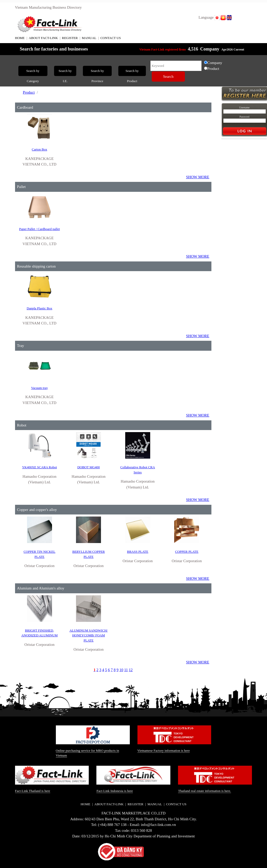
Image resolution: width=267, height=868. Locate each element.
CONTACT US (111, 38)
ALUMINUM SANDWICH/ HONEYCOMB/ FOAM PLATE (88, 635)
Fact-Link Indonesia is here (115, 791)
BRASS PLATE (138, 552)
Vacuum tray (40, 388)
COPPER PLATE (187, 552)
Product (29, 92)
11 (126, 670)
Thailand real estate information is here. (204, 791)
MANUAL (89, 38)
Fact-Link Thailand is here (33, 791)
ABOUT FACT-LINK (43, 38)
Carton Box (40, 149)
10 (121, 670)
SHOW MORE (198, 177)
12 (131, 670)
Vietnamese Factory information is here (164, 751)
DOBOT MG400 (88, 467)
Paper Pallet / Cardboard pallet (40, 229)
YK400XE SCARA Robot (39, 467)
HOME (20, 38)
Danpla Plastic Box (40, 308)
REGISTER (70, 38)
